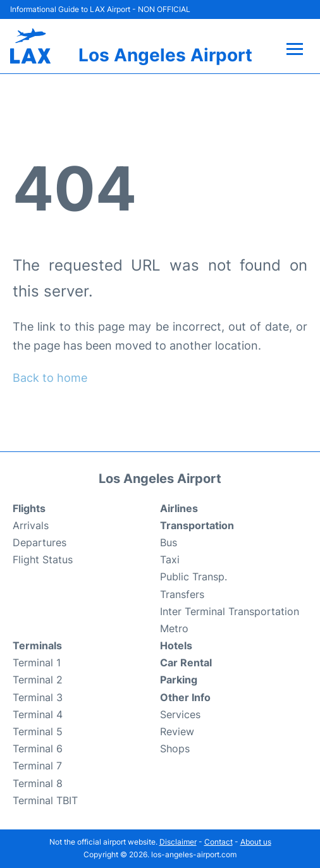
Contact (218, 842)
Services (180, 714)
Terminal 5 (38, 731)
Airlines (179, 508)
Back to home (50, 378)
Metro (174, 628)
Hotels (176, 645)
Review (177, 731)
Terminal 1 (37, 663)
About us (256, 842)
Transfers (182, 594)
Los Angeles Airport (165, 55)
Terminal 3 (38, 697)
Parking (179, 680)
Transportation (197, 525)
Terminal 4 (38, 714)
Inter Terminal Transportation (230, 611)
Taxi (170, 559)
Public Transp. (194, 577)
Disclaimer (178, 842)
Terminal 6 (38, 749)
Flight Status (43, 559)
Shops (175, 749)
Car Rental (186, 663)
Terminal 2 (38, 680)
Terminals (37, 645)
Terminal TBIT (45, 800)
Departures (40, 542)
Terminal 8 (38, 783)
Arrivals (31, 525)
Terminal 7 (37, 766)
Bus (169, 542)
